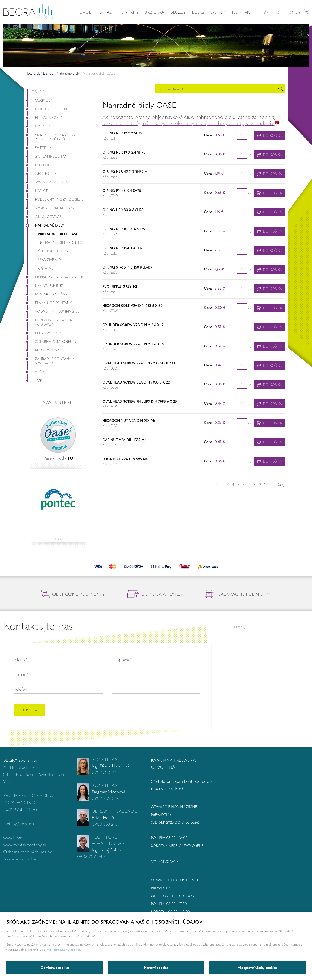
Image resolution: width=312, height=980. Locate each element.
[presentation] (168, 710)
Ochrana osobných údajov (28, 852)
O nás (105, 12)
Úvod (86, 12)
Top (35, 380)
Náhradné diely (68, 73)
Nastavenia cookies (21, 859)
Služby (178, 12)
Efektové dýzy (44, 333)
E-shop (218, 12)
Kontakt (242, 12)
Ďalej (280, 484)
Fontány (128, 12)
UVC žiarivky (50, 260)
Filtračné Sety (45, 117)
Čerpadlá (40, 100)
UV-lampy (39, 126)
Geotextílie (42, 173)
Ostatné (46, 268)
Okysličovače (44, 217)
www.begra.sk (16, 837)
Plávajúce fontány (49, 303)
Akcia (36, 372)
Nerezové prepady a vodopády (49, 322)
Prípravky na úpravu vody (55, 277)
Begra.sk (33, 73)
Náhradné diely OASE (58, 234)
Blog (198, 12)
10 (266, 484)
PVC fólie (40, 165)
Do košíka (272, 135)
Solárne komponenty (52, 341)
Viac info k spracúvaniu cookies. (60, 949)
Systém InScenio (47, 156)
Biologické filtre (48, 109)
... (272, 484)
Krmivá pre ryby (46, 285)
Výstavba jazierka (47, 182)
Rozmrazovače (46, 350)
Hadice (38, 191)
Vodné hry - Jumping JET (54, 311)
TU (70, 458)
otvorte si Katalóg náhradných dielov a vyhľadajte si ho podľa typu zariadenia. (188, 123)
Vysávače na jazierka (51, 208)
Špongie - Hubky (53, 251)
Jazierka (155, 12)
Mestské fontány (47, 294)
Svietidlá (39, 148)
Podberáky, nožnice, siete (55, 199)
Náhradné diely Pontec (61, 242)
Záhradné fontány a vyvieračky (51, 361)
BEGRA (239, 628)
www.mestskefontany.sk (25, 844)
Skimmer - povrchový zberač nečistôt (51, 137)
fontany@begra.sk (19, 823)
